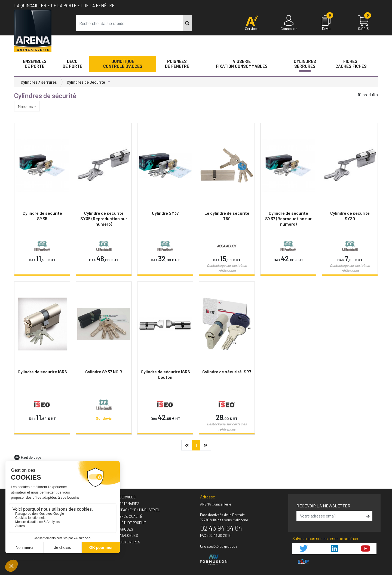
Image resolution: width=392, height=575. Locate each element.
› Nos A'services (122, 497)
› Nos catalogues (123, 535)
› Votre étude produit (127, 523)
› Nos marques (120, 529)
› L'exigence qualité (125, 516)
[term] (130, 23)
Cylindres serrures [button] (305, 63)
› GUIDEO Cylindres (124, 542)
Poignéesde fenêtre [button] (177, 63)
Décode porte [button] (72, 63)
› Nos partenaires (124, 504)
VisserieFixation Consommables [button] (242, 63)
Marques (25, 106)
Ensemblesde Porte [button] (35, 63)
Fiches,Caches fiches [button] (351, 63)
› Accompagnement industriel (134, 510)
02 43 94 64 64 (221, 528)
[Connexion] (289, 23)
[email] (330, 516)
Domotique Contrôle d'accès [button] (123, 63)
